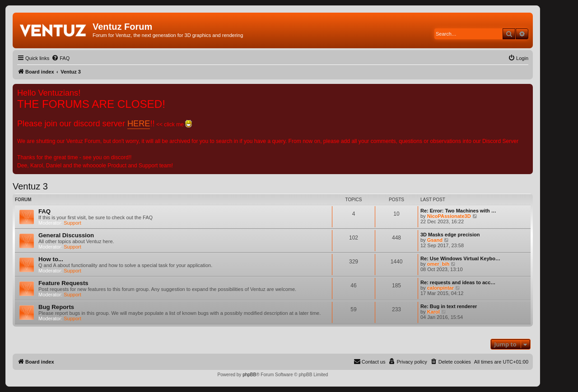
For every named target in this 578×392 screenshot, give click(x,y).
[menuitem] (61, 58)
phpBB (249, 375)
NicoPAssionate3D (449, 216)
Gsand (435, 240)
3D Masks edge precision (450, 235)
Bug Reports (56, 307)
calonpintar (440, 288)
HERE (139, 124)
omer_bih (438, 264)
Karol (433, 312)
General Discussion (66, 235)
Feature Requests (63, 283)
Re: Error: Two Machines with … (458, 211)
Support (72, 223)
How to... (51, 259)
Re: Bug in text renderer (449, 306)
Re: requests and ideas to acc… (458, 282)
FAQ (44, 211)
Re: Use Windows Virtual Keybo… (460, 258)
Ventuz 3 (30, 186)
